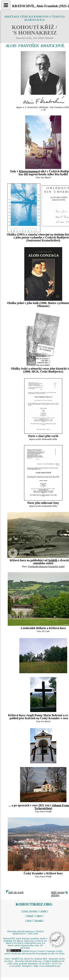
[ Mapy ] (39, 916)
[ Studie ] (44, 911)
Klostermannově (30, 171)
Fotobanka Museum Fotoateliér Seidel (46, 566)
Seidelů (53, 560)
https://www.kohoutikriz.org (47, 966)
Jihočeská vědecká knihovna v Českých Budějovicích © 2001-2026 (25, 933)
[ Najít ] (29, 921)
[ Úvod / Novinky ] (30, 911)
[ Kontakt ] (39, 921)
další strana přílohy (58, 894)
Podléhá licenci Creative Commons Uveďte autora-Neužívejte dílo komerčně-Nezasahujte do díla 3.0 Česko (34, 952)
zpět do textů (16, 892)
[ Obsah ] (30, 916)
